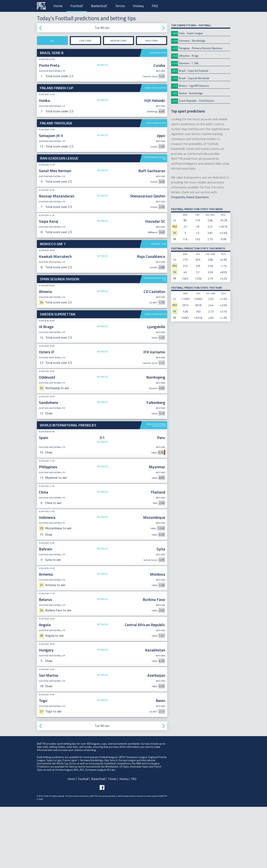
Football (77, 6)
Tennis (120, 6)
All (52, 41)
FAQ (155, 6)
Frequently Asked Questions (190, 197)
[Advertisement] (102, 305)
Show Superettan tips (155, 375)
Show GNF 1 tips (159, 244)
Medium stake (119, 41)
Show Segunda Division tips (155, 340)
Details (101, 65)
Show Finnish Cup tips (156, 88)
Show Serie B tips (158, 53)
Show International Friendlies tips (156, 486)
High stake (152, 41)
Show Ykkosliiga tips (156, 123)
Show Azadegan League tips (155, 158)
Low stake (85, 41)
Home (58, 6)
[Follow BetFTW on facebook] (102, 849)
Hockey (138, 6)
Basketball (99, 6)
